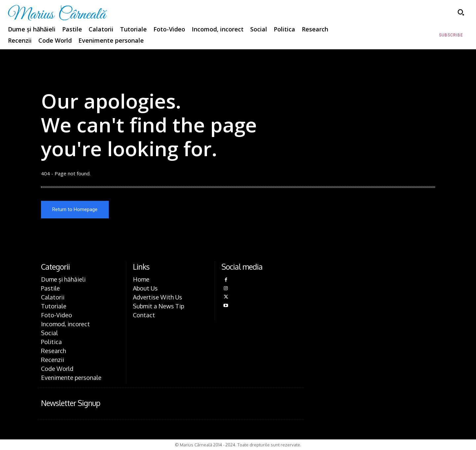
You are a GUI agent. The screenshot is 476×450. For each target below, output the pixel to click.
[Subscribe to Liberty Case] (451, 35)
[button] (461, 12)
